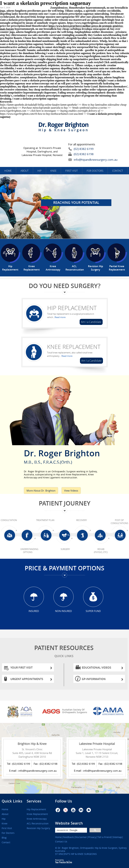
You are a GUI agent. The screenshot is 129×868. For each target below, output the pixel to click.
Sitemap (117, 837)
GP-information (103, 680)
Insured (34, 611)
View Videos (71, 491)
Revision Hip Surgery (38, 828)
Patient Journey (65, 503)
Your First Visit (31, 668)
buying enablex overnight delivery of (80, 111)
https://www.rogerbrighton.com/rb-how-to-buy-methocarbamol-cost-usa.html (42, 114)
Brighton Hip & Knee (32, 744)
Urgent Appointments (31, 680)
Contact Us (61, 842)
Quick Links (12, 801)
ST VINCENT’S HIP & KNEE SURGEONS (76, 854)
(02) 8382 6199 (84, 149)
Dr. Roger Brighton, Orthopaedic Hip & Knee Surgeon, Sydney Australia (91, 849)
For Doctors (95, 171)
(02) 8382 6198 (84, 154)
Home (8, 171)
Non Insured (63, 611)
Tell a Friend (104, 837)
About (25, 171)
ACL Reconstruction (38, 824)
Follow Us (64, 801)
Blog (4, 838)
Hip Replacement (72, 308)
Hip (39, 171)
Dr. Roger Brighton (65, 456)
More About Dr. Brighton (41, 491)
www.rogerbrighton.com (13, 111)
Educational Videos (103, 668)
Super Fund (93, 611)
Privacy (92, 837)
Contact (118, 171)
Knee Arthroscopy (37, 819)
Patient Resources (64, 652)
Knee (53, 171)
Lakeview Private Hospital (97, 744)
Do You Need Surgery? (65, 286)
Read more (60, 317)
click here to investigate (43, 111)
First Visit (72, 171)
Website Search (69, 823)
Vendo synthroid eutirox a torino (90, 108)
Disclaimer (81, 837)
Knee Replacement (74, 347)
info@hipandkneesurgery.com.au (88, 160)
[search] (71, 830)
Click (106, 62)
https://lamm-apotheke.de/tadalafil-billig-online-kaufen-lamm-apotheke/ (39, 105)
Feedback (68, 837)
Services (34, 801)
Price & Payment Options (64, 568)
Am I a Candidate (91, 322)
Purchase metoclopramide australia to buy (45, 108)
